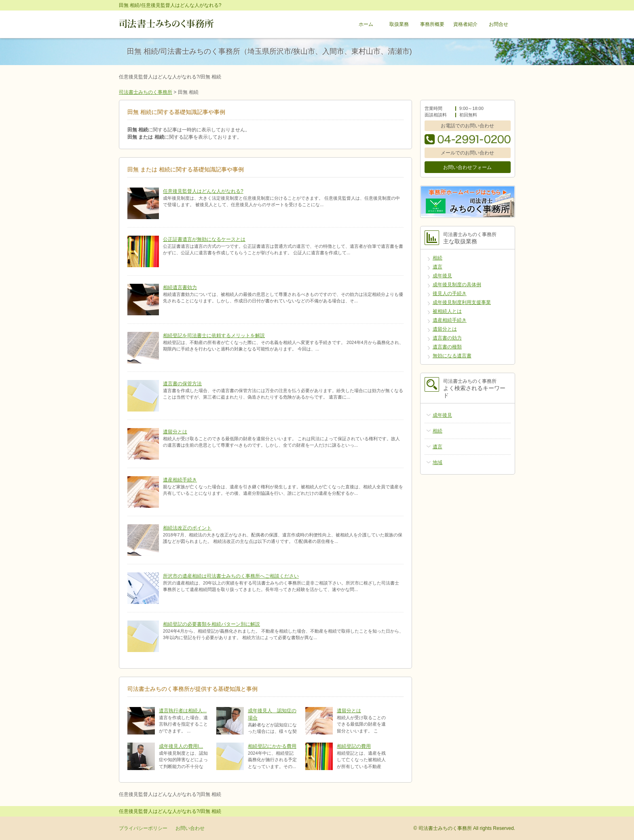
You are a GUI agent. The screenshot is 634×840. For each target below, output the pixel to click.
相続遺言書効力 (180, 287)
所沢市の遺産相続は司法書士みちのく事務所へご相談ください (231, 576)
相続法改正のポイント (187, 528)
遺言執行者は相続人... (183, 711)
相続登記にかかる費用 (272, 746)
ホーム (366, 24)
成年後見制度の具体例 (457, 285)
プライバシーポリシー (143, 828)
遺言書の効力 (447, 338)
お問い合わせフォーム (467, 167)
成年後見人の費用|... (181, 746)
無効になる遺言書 (452, 356)
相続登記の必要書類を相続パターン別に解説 (211, 624)
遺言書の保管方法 (182, 384)
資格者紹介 (465, 24)
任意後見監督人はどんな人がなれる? (203, 191)
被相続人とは (447, 311)
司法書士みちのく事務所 (146, 92)
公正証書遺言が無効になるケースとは (204, 239)
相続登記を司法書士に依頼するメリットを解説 (214, 336)
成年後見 (442, 276)
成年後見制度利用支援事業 (462, 302)
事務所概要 (432, 24)
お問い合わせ (190, 828)
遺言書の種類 (447, 347)
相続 (437, 258)
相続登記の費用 (354, 746)
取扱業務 (399, 24)
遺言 (437, 267)
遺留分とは (175, 432)
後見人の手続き (450, 293)
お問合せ (499, 24)
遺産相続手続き (180, 480)
